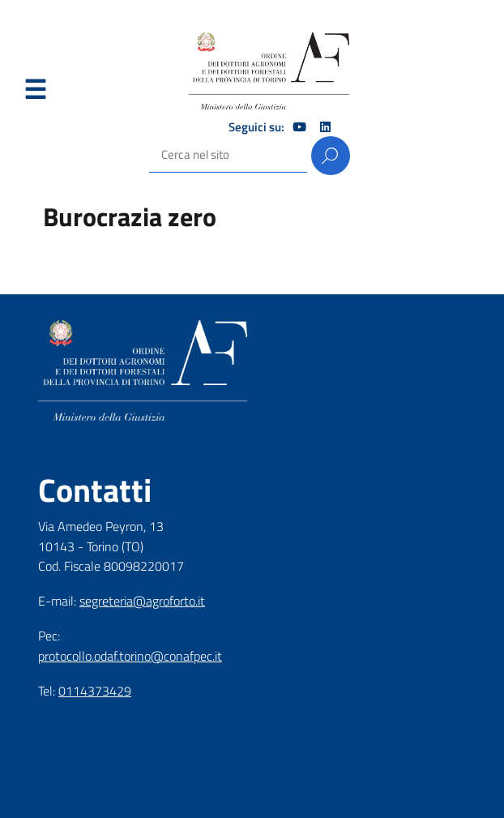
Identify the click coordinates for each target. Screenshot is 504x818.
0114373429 (95, 691)
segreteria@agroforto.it (142, 601)
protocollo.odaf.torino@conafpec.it (130, 656)
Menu (35, 90)
